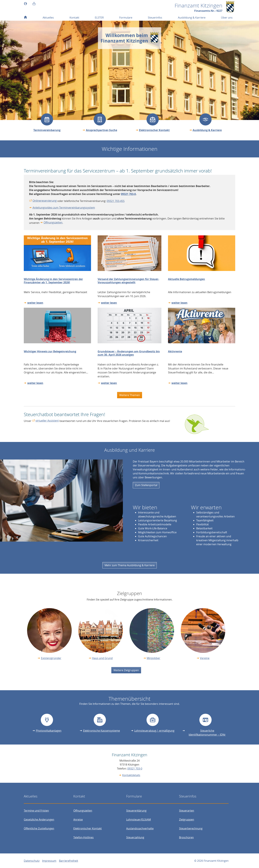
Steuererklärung (136, 811)
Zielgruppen (187, 820)
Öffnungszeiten (53, 222)
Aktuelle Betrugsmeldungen (186, 279)
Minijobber (153, 658)
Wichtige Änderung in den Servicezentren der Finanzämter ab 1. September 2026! (53, 281)
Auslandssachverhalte (140, 828)
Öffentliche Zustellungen (39, 828)
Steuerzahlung (135, 837)
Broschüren (186, 837)
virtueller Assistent (47, 421)
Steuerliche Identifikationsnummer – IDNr (207, 733)
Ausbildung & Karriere (207, 130)
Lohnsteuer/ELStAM (139, 820)
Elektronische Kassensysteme (102, 731)
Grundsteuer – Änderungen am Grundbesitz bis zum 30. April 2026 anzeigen (129, 353)
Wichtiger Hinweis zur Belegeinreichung (50, 351)
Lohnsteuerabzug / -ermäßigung (154, 731)
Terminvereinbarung (47, 130)
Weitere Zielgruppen (126, 670)
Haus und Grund (102, 658)
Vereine (205, 658)
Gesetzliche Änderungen (39, 820)
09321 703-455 (116, 201)
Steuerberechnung (191, 828)
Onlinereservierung (45, 201)
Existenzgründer (51, 658)
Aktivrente (175, 351)
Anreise (78, 820)
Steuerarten (187, 811)
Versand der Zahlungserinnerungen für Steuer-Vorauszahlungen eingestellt (128, 281)
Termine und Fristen (36, 811)
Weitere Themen (130, 395)
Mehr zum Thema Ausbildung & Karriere (130, 565)
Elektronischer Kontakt (154, 130)
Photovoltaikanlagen (49, 731)
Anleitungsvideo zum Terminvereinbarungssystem (64, 208)
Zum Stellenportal (146, 485)
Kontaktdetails (131, 775)
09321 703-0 (135, 769)
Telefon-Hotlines (83, 837)
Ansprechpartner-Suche (102, 130)
